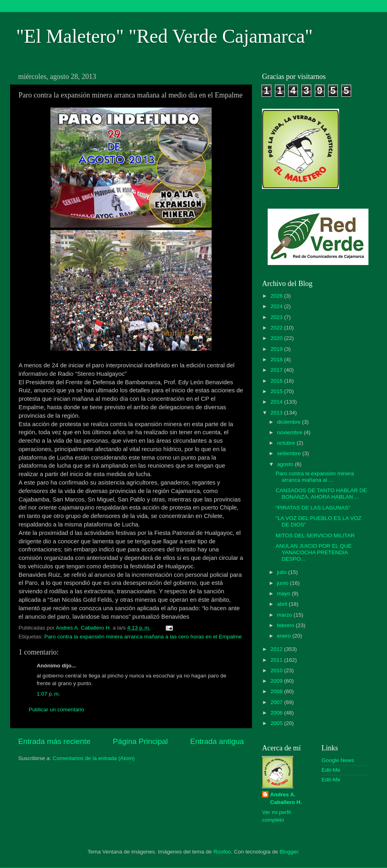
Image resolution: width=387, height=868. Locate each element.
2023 (277, 317)
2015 (277, 391)
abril (283, 604)
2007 (277, 702)
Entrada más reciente (54, 741)
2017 (277, 370)
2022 (277, 328)
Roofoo (222, 852)
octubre (287, 443)
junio (283, 583)
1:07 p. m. (48, 694)
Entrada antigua (217, 741)
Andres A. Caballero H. (286, 798)
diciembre (289, 422)
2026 (277, 296)
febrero (286, 625)
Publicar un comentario (56, 710)
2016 (277, 381)
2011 (277, 660)
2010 (277, 670)
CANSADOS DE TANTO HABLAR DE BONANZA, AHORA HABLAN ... (321, 494)
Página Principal (140, 741)
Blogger (289, 852)
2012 (277, 649)
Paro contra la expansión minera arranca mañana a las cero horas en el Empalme (143, 637)
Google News (338, 760)
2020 (277, 338)
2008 (277, 691)
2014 (277, 402)
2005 (277, 723)
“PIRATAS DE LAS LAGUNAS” (313, 508)
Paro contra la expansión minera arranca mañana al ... (315, 477)
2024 (277, 306)
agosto (286, 464)
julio (283, 572)
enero (285, 636)
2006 (277, 713)
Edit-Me (331, 770)
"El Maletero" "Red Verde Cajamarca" (164, 36)
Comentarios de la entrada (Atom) (94, 758)
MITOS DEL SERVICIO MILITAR (315, 536)
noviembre (290, 432)
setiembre (290, 453)
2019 (277, 349)
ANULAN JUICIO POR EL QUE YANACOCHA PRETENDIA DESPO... (314, 552)
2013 (277, 413)
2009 (277, 681)
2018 (277, 359)
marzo (285, 615)
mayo (284, 594)
